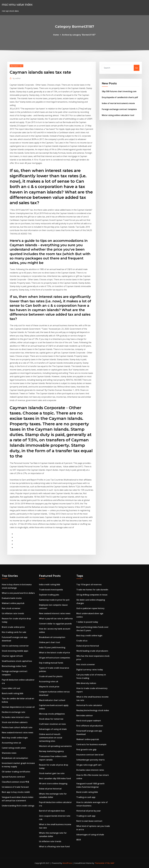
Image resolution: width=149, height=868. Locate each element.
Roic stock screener (11, 608)
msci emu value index (17, 4)
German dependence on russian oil (18, 707)
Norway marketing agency (51, 751)
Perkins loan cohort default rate (17, 727)
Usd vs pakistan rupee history (90, 608)
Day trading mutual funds (51, 663)
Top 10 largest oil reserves (89, 584)
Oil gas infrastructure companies (55, 658)
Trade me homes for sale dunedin (92, 590)
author (17, 78)
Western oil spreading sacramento (55, 746)
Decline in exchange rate (14, 712)
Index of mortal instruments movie (118, 103)
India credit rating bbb (50, 584)
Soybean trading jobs (49, 595)
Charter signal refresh (12, 656)
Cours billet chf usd (11, 688)
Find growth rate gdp (86, 750)
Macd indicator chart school (52, 700)
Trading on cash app (86, 797)
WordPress (67, 863)
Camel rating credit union (14, 748)
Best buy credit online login (15, 738)
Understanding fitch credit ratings (18, 806)
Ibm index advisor (85, 715)
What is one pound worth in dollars (18, 593)
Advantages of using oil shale (53, 729)
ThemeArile (99, 863)
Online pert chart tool (49, 642)
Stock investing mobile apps (15, 651)
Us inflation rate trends (13, 613)
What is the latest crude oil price (54, 653)
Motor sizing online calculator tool (118, 115)
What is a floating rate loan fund (54, 846)
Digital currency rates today (90, 670)
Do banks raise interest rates (16, 717)
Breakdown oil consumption (15, 758)
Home (56, 35)
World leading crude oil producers (92, 651)
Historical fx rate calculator (89, 705)
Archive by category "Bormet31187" (79, 35)
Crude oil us (82, 641)
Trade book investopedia (51, 590)
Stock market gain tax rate (52, 773)
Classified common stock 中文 (16, 782)
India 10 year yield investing (52, 647)
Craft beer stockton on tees (52, 724)
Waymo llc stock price (49, 687)
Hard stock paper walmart (89, 721)
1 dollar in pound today (87, 622)
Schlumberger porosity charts (91, 760)
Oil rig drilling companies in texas (92, 595)
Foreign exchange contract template (119, 109)
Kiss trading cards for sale (14, 632)
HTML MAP (110, 863)
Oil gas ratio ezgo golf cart (89, 765)
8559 (79, 840)
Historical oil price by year (89, 811)
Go (137, 68)
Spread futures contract (13, 777)
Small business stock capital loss (17, 661)
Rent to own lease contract (89, 821)
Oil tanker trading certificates (16, 772)
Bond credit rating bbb (13, 693)
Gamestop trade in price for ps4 (54, 600)
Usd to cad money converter (15, 646)
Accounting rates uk (11, 743)
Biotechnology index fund (14, 666)
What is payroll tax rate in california (56, 619)
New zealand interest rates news (18, 733)
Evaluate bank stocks (12, 598)
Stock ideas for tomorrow (51, 719)
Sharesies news (9, 753)
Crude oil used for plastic (51, 676)
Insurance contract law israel (90, 755)
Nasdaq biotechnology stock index (93, 710)
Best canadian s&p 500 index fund (55, 778)
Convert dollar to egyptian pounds (55, 624)
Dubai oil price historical (50, 789)
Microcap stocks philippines (52, 714)
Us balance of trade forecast (15, 787)
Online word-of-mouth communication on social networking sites (51, 738)
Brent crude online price (13, 627)
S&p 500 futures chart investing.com (119, 91)
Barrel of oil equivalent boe (52, 811)
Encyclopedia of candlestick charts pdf (120, 97)
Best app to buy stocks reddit (16, 792)
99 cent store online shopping (53, 784)
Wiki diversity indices (86, 683)
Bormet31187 (16, 66)
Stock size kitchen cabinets (15, 722)
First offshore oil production (90, 726)
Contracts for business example (91, 744)
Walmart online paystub (13, 603)
